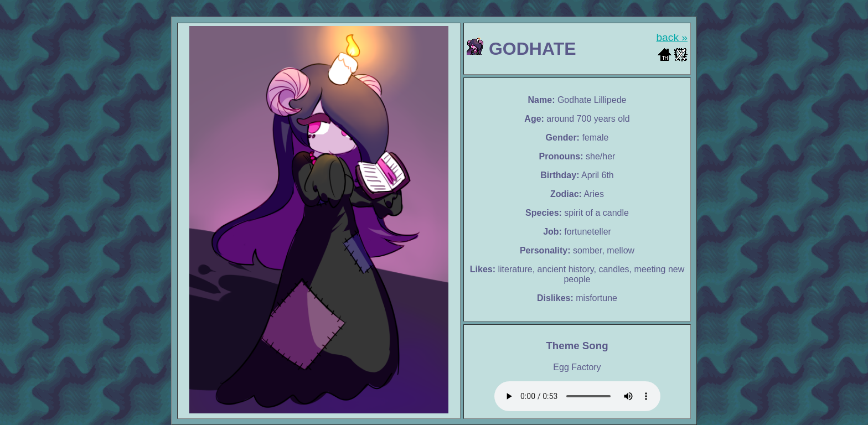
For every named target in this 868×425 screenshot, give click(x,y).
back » (672, 37)
